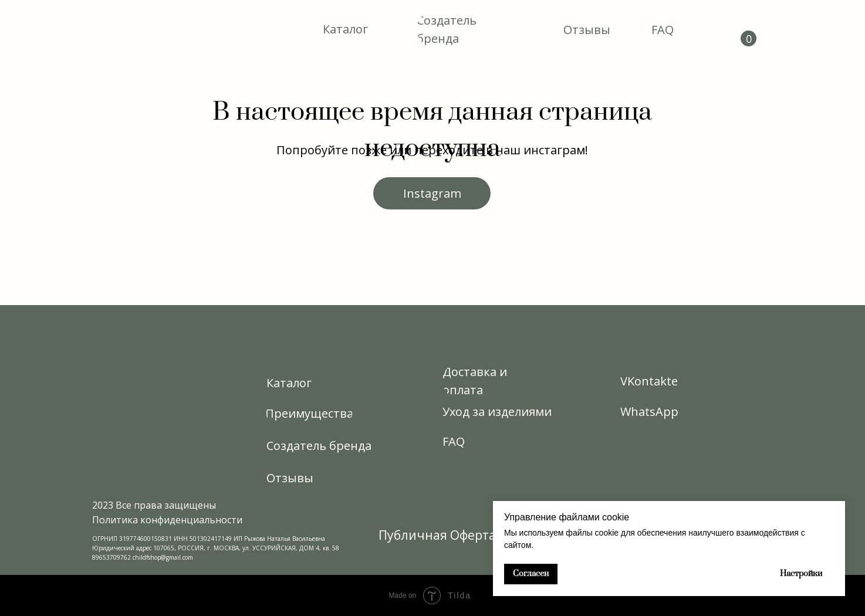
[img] (134, 30)
